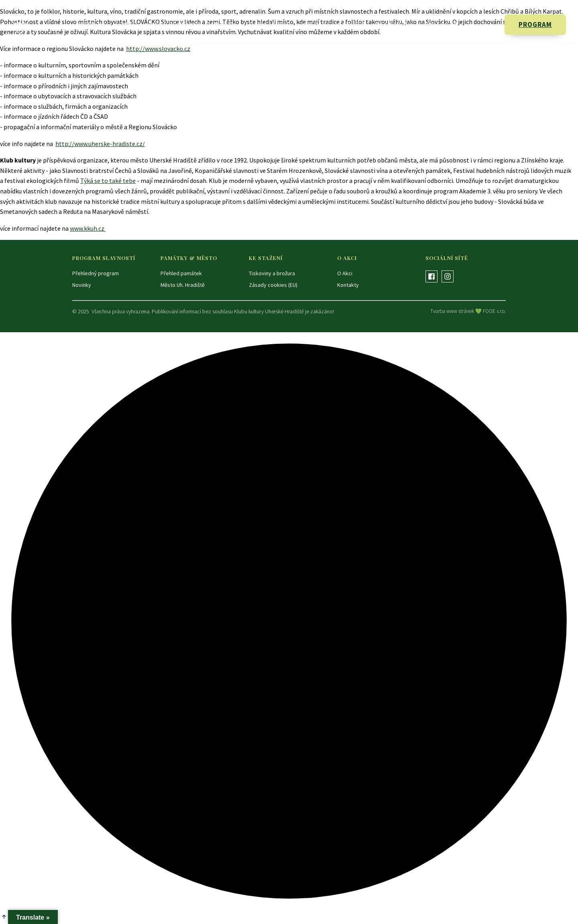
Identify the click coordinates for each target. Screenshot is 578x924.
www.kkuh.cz (88, 228)
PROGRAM (535, 24)
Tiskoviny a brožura (272, 273)
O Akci (126, 24)
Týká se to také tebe (108, 181)
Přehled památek (181, 273)
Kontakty (440, 24)
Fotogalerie (268, 24)
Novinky (91, 24)
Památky (221, 24)
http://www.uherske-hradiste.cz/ (100, 144)
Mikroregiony (172, 24)
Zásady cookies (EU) (273, 285)
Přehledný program (96, 273)
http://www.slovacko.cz (158, 49)
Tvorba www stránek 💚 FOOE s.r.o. (468, 311)
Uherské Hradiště (333, 24)
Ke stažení (394, 24)
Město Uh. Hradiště (183, 285)
